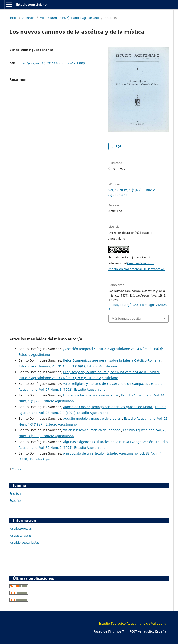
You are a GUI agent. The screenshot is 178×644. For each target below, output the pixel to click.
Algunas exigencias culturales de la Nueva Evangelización (109, 442)
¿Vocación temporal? (79, 349)
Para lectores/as (20, 528)
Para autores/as (20, 535)
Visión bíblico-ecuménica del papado (92, 430)
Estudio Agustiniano (31, 4)
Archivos (28, 18)
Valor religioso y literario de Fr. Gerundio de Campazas (106, 384)
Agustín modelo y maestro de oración (93, 418)
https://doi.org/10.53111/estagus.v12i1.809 (51, 63)
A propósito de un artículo (84, 453)
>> (19, 469)
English (15, 494)
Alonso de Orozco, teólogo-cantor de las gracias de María (108, 407)
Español (15, 500)
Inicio (13, 18)
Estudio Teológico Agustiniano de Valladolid (132, 623)
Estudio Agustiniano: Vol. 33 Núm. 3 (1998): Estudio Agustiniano (68, 378)
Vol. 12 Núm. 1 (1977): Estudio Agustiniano (69, 18)
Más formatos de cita (126, 318)
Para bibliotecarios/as (24, 542)
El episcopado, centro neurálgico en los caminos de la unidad (111, 372)
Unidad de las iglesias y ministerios (91, 395)
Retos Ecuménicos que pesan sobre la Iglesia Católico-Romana (112, 360)
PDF (118, 146)
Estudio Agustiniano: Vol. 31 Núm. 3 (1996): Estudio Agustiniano (68, 366)
